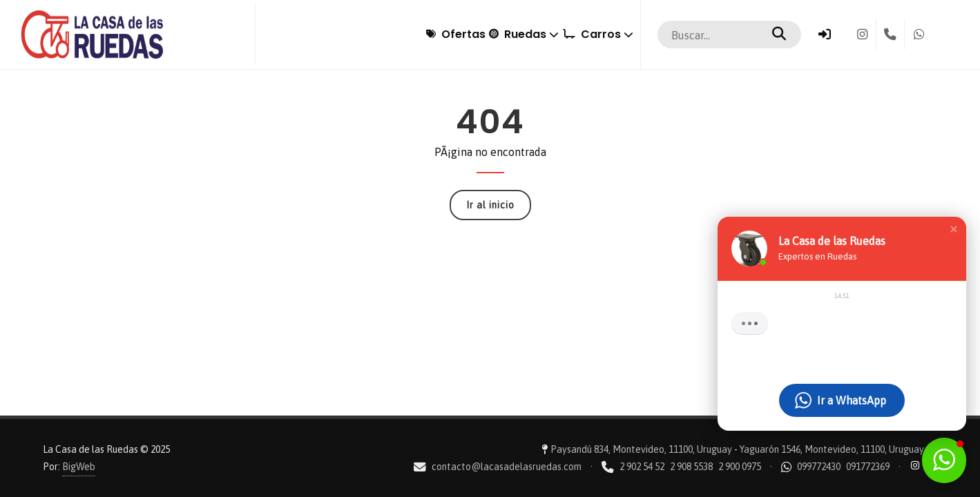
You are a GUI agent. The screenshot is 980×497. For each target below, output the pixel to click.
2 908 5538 (691, 467)
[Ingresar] (825, 35)
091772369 (868, 467)
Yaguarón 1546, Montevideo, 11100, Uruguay (832, 449)
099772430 (819, 467)
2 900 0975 (740, 467)
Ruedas (485, 34)
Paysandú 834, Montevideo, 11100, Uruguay (641, 449)
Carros (585, 34)
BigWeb (79, 467)
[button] (954, 229)
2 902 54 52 (642, 467)
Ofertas (392, 34)
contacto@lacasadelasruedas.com (507, 467)
